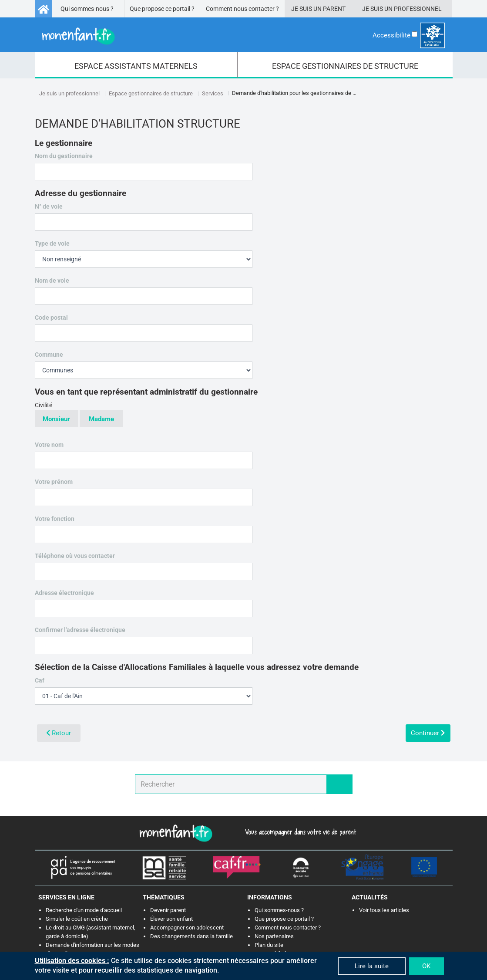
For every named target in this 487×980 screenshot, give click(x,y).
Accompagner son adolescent (187, 928)
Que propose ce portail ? (162, 9)
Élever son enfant (171, 919)
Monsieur (56, 419)
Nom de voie (54, 280)
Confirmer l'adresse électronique (82, 630)
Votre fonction (55, 519)
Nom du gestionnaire (66, 156)
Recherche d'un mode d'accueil (84, 910)
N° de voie (49, 206)
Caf (42, 680)
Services (213, 93)
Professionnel (418, 9)
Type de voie (52, 243)
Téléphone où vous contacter (81, 556)
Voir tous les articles (384, 910)
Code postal (57, 318)
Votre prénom (56, 482)
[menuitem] (136, 65)
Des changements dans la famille (191, 936)
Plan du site (269, 945)
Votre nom (52, 445)
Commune (51, 355)
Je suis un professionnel (69, 93)
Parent (334, 9)
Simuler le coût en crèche (77, 919)
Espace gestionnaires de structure (151, 93)
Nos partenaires (274, 936)
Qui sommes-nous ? (87, 9)
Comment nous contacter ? (242, 9)
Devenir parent (168, 910)
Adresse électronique (71, 593)
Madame (101, 419)
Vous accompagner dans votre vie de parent (299, 832)
